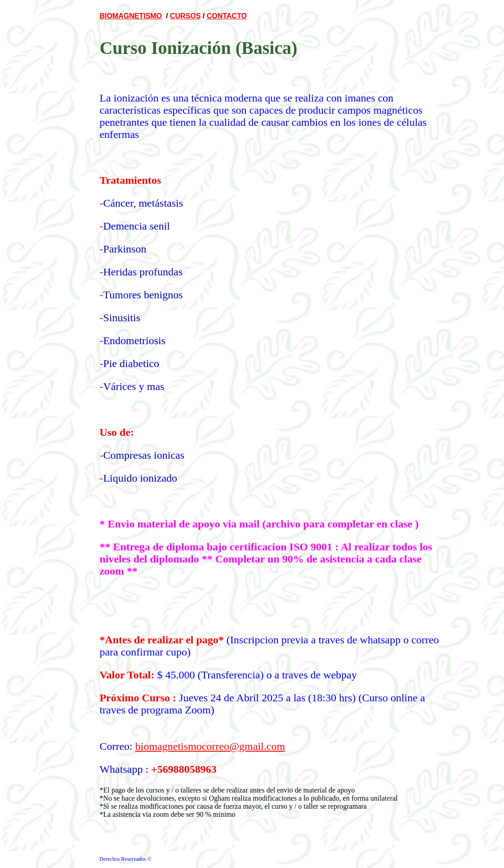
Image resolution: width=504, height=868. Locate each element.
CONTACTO (227, 16)
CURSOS (185, 16)
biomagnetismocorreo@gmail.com (210, 746)
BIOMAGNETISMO (131, 16)
